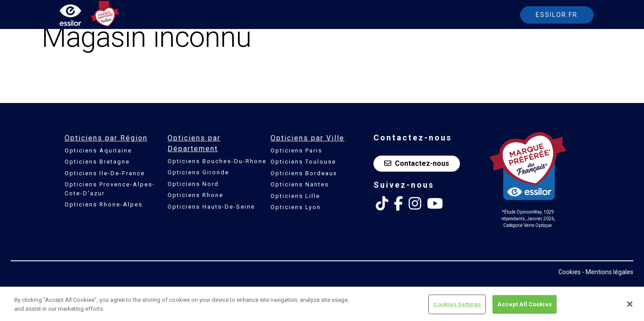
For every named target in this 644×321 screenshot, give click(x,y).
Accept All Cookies (524, 307)
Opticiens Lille (295, 196)
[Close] (630, 306)
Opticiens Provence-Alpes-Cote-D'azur (110, 189)
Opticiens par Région (106, 138)
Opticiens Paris (296, 150)
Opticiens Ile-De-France (105, 173)
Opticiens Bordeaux (304, 173)
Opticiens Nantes (300, 184)
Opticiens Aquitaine (98, 150)
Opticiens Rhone (195, 195)
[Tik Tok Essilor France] (382, 204)
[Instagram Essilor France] (415, 204)
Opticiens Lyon (296, 207)
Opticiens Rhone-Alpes (104, 204)
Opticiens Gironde (198, 172)
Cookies (570, 272)
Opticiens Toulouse (303, 162)
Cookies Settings (457, 307)
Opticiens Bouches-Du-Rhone (217, 161)
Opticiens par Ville (308, 138)
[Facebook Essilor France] (398, 204)
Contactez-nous (417, 163)
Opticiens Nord (193, 184)
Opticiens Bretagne (97, 162)
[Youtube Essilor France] (435, 204)
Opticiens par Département (194, 143)
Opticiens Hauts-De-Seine (211, 207)
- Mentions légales (608, 272)
